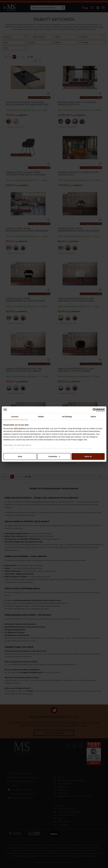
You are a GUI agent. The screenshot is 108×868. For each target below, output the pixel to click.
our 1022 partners (18, 428)
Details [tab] (41, 417)
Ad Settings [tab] (67, 417)
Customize (54, 456)
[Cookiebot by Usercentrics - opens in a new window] (94, 410)
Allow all (88, 456)
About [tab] (93, 417)
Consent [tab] (15, 417)
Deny (20, 456)
